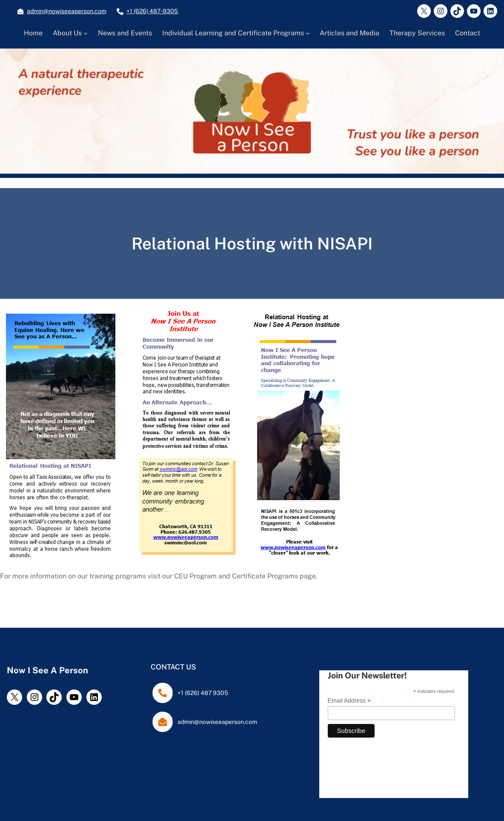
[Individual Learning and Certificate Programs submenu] (308, 33)
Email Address (349, 701)
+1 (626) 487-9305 (152, 11)
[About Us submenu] (86, 33)
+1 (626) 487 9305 (203, 693)
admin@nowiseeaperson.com (67, 11)
